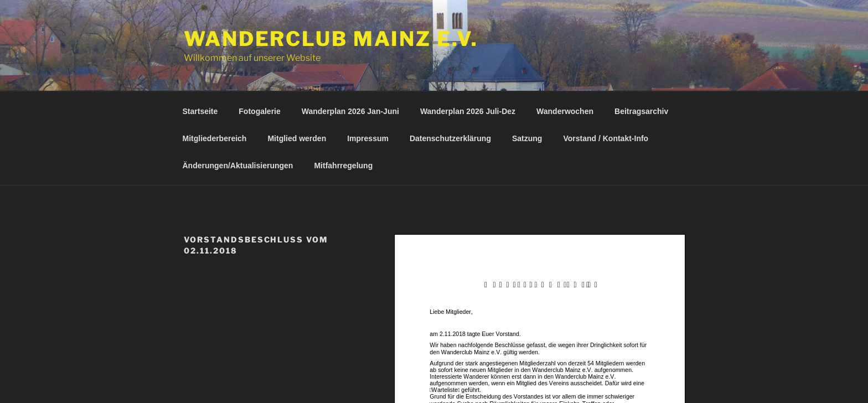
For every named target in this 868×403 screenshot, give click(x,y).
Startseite (200, 111)
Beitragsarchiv (641, 111)
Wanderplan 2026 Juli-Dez (468, 111)
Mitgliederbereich (215, 138)
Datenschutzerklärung (450, 138)
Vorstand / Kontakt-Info (606, 138)
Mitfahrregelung (343, 166)
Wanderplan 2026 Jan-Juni (350, 111)
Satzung (527, 138)
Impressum (368, 138)
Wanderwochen (565, 111)
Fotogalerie (259, 111)
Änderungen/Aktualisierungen (238, 166)
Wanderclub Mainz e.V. (331, 39)
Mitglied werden (297, 138)
